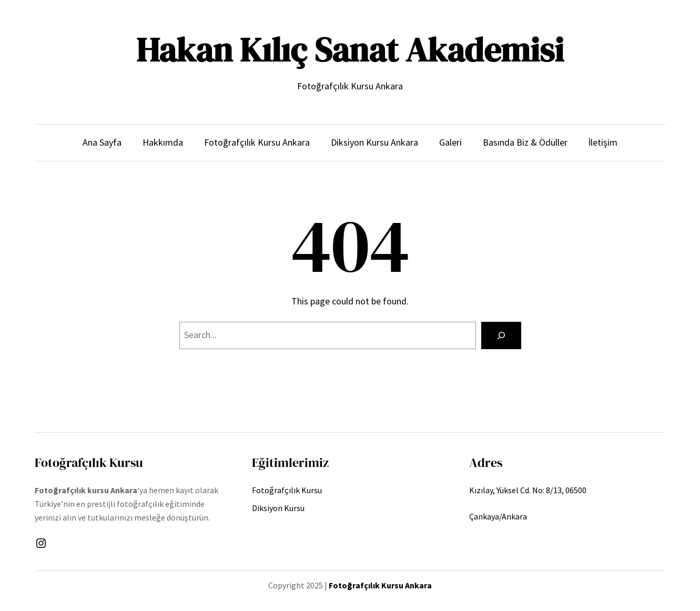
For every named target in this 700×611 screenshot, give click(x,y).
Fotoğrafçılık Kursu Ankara (380, 585)
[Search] (501, 335)
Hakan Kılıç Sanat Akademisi (350, 50)
